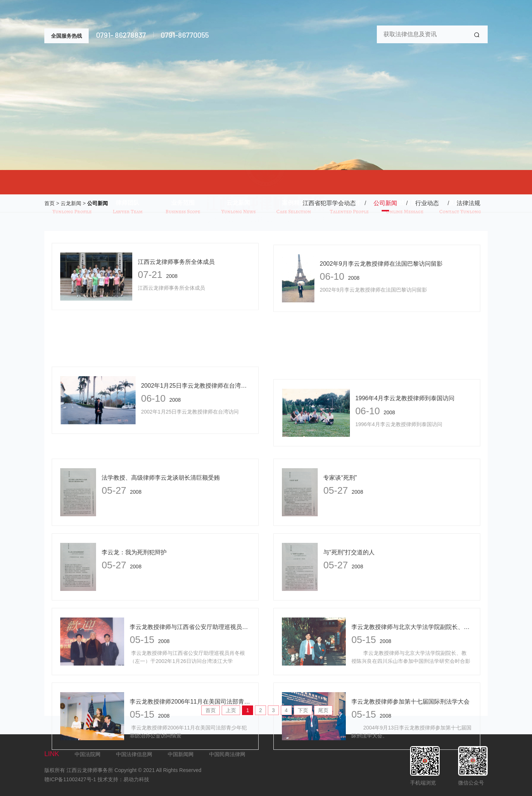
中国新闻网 (181, 754)
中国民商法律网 (227, 754)
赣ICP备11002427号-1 (70, 779)
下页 (303, 710)
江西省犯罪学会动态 (329, 203)
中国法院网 (88, 754)
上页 (231, 710)
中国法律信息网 (134, 754)
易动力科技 (136, 779)
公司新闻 (98, 204)
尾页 (323, 710)
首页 (50, 204)
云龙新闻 (71, 204)
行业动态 (427, 203)
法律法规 (468, 203)
